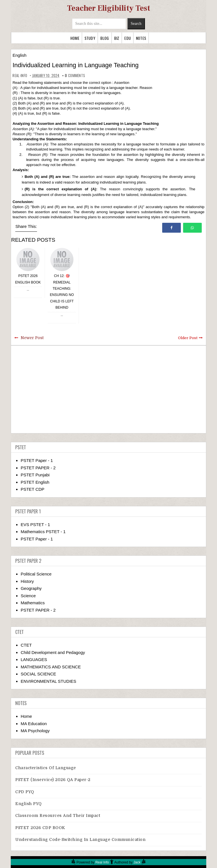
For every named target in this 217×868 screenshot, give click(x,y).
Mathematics (33, 603)
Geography (31, 588)
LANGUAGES (34, 659)
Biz (117, 38)
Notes (141, 38)
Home (75, 38)
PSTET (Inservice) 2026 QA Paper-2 (53, 780)
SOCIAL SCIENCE (38, 674)
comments (75, 75)
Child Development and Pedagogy (53, 652)
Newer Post (32, 338)
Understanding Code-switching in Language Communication (80, 839)
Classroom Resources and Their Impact (58, 815)
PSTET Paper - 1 (37, 460)
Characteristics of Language (46, 768)
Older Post (188, 338)
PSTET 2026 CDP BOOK (40, 828)
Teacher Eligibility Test (108, 8)
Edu (128, 38)
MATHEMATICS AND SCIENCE (51, 667)
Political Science (36, 574)
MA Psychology (35, 731)
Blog (105, 38)
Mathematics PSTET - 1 (43, 532)
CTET (26, 645)
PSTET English (35, 482)
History (27, 581)
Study (90, 38)
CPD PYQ (25, 792)
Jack (137, 862)
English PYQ (29, 804)
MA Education (34, 724)
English (19, 55)
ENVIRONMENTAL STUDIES (48, 681)
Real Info (102, 862)
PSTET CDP (32, 489)
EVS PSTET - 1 (35, 524)
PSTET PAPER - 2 (38, 468)
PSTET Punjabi (35, 475)
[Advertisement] (109, 389)
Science (28, 596)
